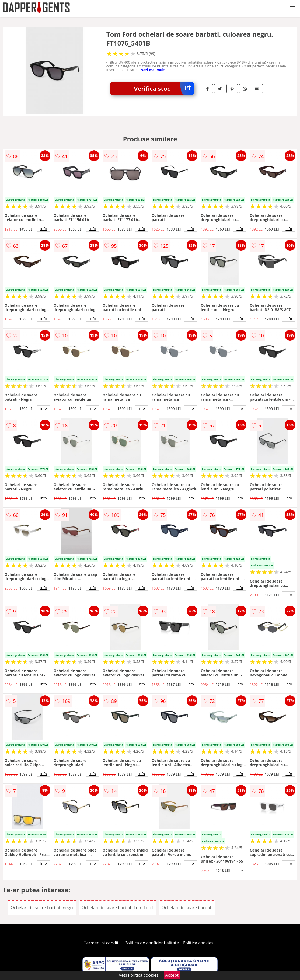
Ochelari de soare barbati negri (42, 908)
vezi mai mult (153, 70)
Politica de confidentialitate (152, 943)
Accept (172, 975)
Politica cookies (198, 943)
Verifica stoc (164, 88)
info (44, 229)
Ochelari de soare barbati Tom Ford (117, 908)
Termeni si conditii (102, 943)
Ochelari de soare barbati (187, 908)
